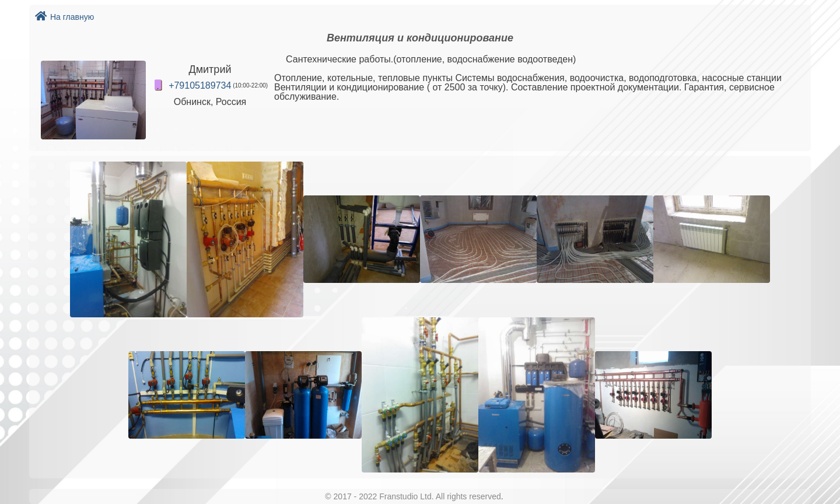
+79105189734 (200, 85)
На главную (64, 17)
